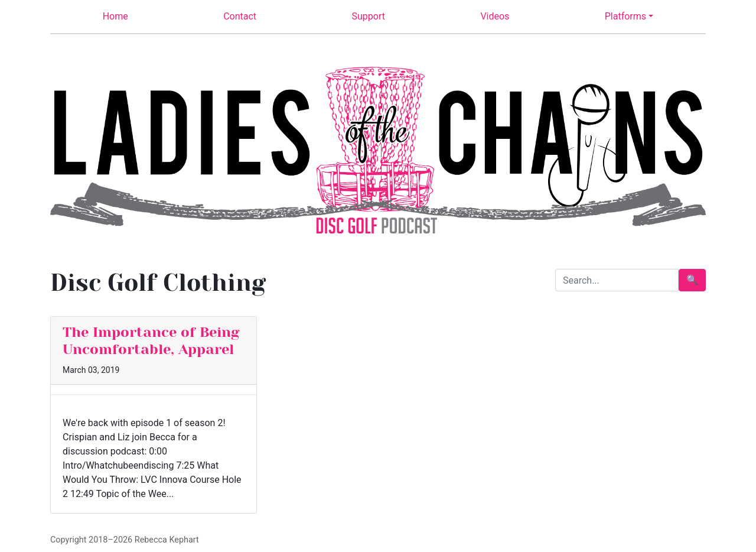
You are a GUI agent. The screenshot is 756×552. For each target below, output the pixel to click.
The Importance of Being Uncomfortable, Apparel (151, 341)
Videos (495, 16)
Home (115, 16)
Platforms (625, 16)
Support (369, 16)
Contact (240, 16)
